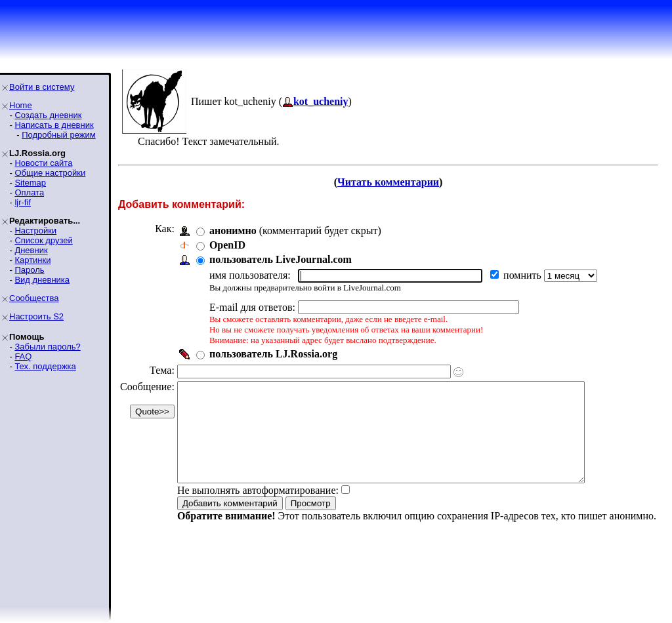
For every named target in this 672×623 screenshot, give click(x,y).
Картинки (32, 260)
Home (21, 105)
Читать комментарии (388, 182)
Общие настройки (50, 173)
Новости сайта (43, 163)
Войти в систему (42, 87)
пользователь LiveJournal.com (281, 259)
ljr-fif (23, 202)
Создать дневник (48, 115)
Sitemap (30, 183)
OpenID (227, 245)
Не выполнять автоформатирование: (258, 510)
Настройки (35, 231)
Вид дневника (42, 280)
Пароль (29, 270)
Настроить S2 (36, 316)
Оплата (29, 192)
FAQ (23, 356)
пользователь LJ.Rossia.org (273, 354)
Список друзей (43, 240)
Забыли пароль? (47, 347)
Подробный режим (58, 135)
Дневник (31, 250)
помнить (524, 275)
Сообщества (34, 298)
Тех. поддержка (45, 366)
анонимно (233, 231)
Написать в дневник (54, 125)
